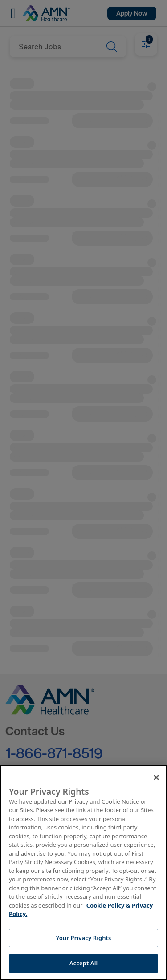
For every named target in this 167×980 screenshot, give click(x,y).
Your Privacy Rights (83, 938)
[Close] (156, 777)
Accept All (84, 963)
